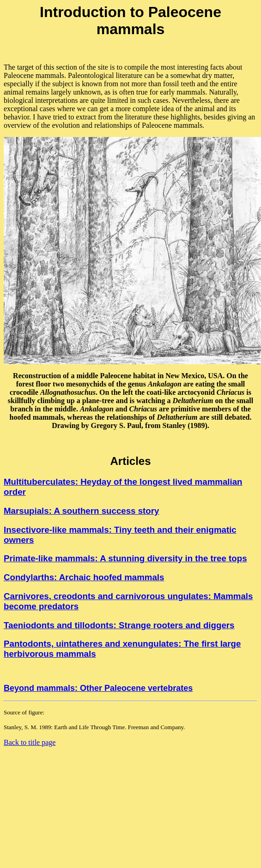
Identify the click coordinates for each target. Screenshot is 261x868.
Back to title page (30, 742)
